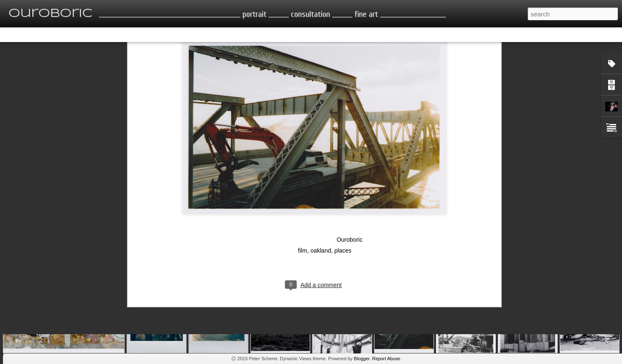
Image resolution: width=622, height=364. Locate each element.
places (343, 185)
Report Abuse (386, 359)
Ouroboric (350, 174)
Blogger (362, 359)
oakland (321, 185)
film (303, 185)
